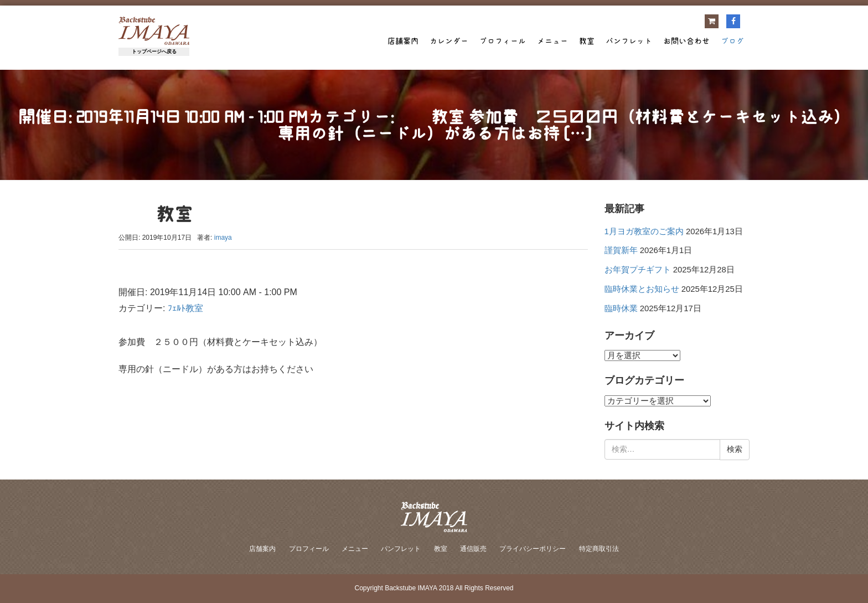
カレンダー (449, 41)
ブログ (732, 41)
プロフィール (503, 41)
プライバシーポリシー (533, 549)
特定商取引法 (599, 549)
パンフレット (629, 41)
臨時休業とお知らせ (642, 289)
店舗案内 (403, 41)
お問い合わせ (686, 41)
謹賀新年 (621, 250)
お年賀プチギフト (638, 270)
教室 (587, 41)
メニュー (552, 41)
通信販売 (473, 549)
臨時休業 (621, 308)
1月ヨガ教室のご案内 (644, 231)
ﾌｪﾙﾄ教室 (185, 308)
